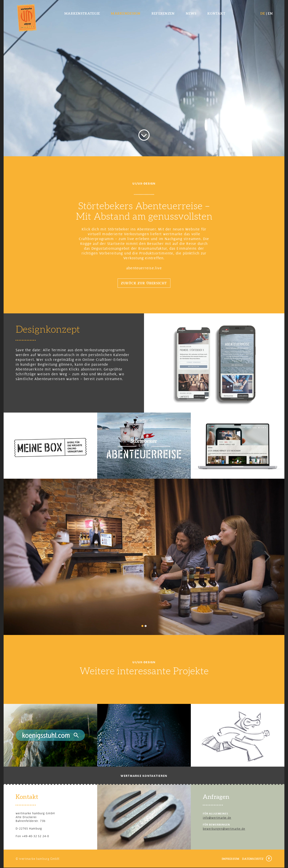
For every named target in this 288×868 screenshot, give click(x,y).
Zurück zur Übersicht (144, 283)
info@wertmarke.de (217, 818)
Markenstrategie (82, 13)
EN (270, 13)
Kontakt (216, 13)
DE (263, 13)
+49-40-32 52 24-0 (35, 836)
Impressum (230, 859)
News (191, 13)
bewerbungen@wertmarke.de (224, 829)
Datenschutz (253, 859)
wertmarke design (27, 18)
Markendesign (126, 13)
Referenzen (163, 13)
